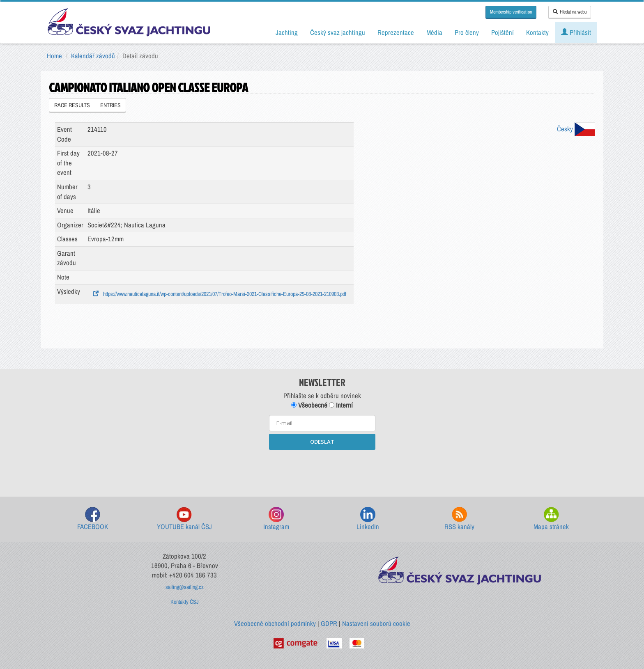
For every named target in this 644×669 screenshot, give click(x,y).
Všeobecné (309, 405)
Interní (341, 405)
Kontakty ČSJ (185, 602)
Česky (576, 129)
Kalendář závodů (93, 56)
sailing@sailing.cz (185, 587)
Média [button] (434, 32)
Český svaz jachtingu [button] (338, 32)
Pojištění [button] (503, 32)
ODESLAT (322, 442)
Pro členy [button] (467, 32)
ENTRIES (110, 105)
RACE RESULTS (72, 105)
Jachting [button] (287, 32)
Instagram (276, 519)
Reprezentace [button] (396, 32)
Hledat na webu (570, 12)
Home (54, 56)
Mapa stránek (551, 519)
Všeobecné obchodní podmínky (275, 623)
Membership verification (511, 12)
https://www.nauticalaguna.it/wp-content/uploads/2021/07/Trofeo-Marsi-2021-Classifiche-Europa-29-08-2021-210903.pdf (220, 294)
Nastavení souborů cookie (376, 623)
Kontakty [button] (537, 32)
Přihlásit (576, 32)
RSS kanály (459, 519)
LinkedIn (368, 519)
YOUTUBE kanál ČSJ (184, 519)
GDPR (329, 623)
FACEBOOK (93, 519)
